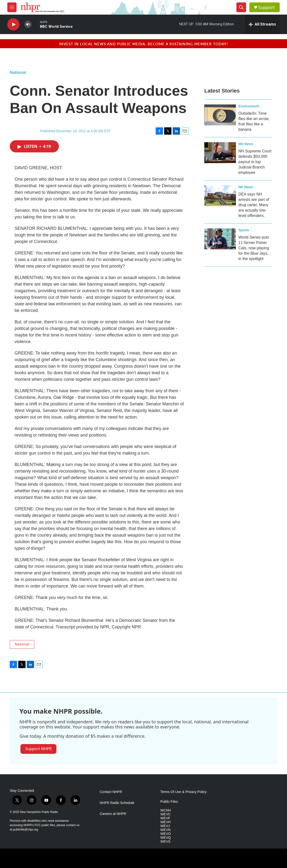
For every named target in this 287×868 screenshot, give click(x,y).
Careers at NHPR (113, 814)
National (18, 72)
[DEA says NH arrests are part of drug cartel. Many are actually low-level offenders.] (220, 196)
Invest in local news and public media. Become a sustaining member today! (143, 44)
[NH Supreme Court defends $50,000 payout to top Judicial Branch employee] (220, 153)
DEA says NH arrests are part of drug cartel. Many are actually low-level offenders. (254, 205)
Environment (249, 106)
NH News (246, 144)
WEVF (165, 818)
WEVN (165, 830)
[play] (13, 24)
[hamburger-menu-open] (12, 7)
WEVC (165, 814)
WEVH (165, 822)
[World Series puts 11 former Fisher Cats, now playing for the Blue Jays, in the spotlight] (220, 239)
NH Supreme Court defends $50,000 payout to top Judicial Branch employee (255, 162)
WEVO (166, 834)
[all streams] (262, 24)
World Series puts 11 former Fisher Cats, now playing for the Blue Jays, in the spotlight (254, 248)
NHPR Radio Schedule (117, 803)
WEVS (165, 842)
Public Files (169, 802)
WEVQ (166, 838)
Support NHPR (38, 749)
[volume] (28, 24)
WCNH (166, 810)
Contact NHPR (111, 792)
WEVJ (165, 826)
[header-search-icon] (241, 7)
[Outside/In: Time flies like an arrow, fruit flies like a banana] (220, 115)
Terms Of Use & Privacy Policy (183, 792)
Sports (244, 230)
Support (267, 7)
